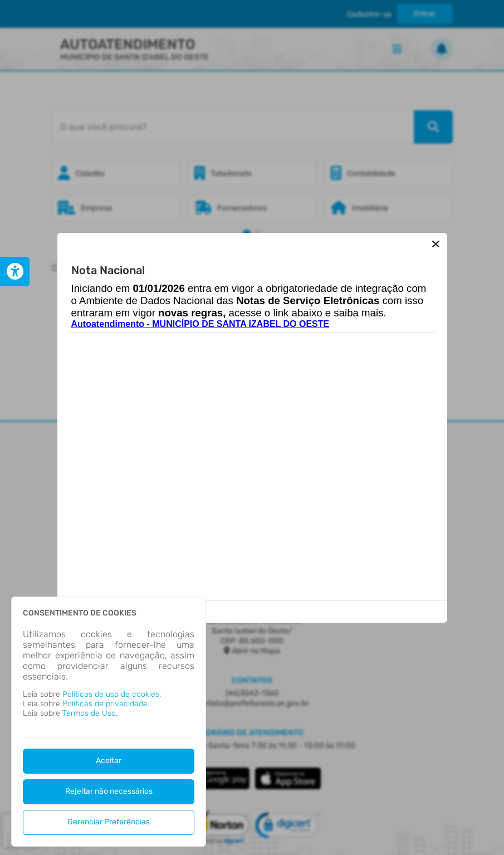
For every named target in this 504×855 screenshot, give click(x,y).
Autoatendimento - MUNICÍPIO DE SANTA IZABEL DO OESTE (200, 324)
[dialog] (109, 722)
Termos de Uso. (90, 713)
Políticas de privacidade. (106, 704)
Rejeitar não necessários (109, 791)
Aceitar (109, 761)
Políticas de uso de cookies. (112, 694)
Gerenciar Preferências (109, 822)
